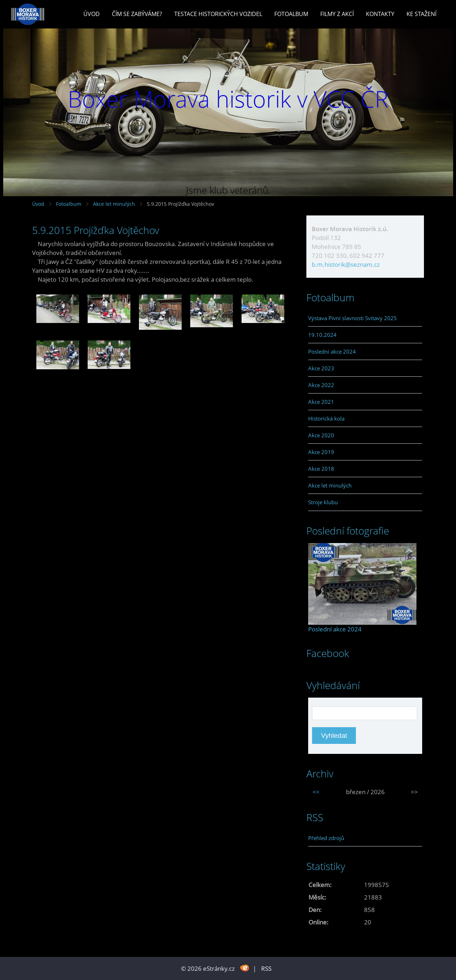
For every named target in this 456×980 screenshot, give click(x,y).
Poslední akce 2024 (332, 351)
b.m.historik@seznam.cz (346, 264)
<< (316, 792)
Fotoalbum (291, 14)
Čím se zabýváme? (137, 14)
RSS (266, 968)
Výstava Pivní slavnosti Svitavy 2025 (353, 318)
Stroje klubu (323, 502)
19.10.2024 (322, 335)
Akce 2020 (321, 435)
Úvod (92, 14)
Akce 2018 (321, 469)
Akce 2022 (321, 385)
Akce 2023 (321, 368)
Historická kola (326, 418)
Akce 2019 (321, 452)
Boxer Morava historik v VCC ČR (228, 99)
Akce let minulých (114, 204)
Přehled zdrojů (326, 838)
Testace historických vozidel (218, 14)
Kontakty (380, 14)
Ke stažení (421, 14)
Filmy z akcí (337, 14)
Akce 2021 (321, 402)
